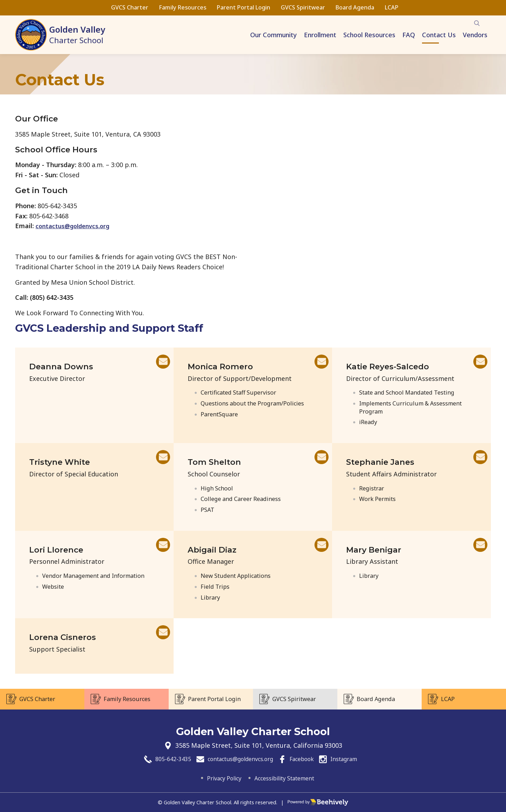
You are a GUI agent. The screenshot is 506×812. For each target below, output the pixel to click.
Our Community (274, 35)
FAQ (409, 35)
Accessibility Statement (287, 778)
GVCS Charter (130, 7)
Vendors (475, 35)
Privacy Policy (218, 778)
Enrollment (320, 35)
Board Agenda (355, 7)
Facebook (307, 758)
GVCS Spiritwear (303, 7)
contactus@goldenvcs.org (77, 226)
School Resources (369, 35)
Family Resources (183, 7)
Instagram (354, 758)
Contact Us (439, 35)
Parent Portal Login (244, 7)
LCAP (392, 7)
